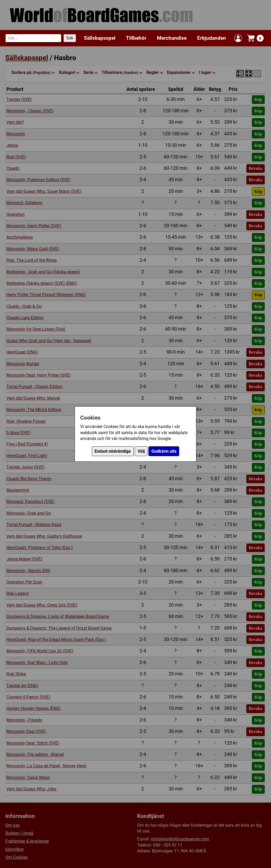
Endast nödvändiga (113, 451)
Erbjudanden (212, 38)
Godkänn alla (164, 451)
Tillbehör (136, 38)
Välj (141, 451)
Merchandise (172, 38)
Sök (70, 38)
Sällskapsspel (100, 38)
